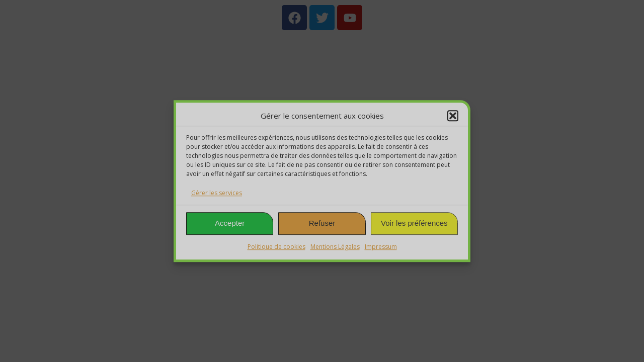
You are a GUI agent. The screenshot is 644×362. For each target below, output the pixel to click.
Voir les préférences (414, 223)
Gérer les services (217, 193)
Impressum (381, 247)
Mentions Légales (335, 247)
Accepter (230, 223)
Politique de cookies (276, 247)
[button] (453, 116)
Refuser (322, 223)
